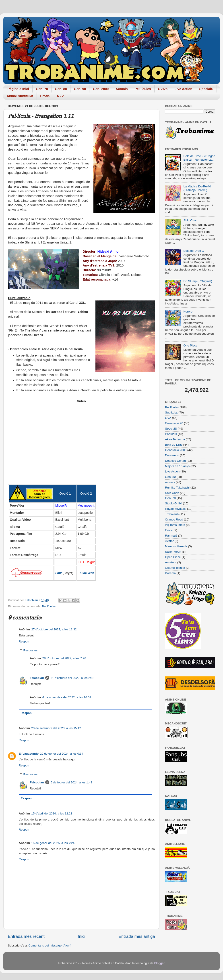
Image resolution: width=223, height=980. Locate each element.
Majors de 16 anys (177, 466)
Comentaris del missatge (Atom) (50, 945)
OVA (168, 418)
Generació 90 (174, 423)
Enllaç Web (86, 573)
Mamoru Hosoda (176, 546)
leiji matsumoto (175, 525)
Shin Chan (190, 220)
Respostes (31, 650)
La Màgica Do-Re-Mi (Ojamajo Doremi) (197, 188)
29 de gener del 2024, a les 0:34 (62, 754)
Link (59, 573)
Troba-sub (172, 514)
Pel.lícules (49, 606)
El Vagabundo (29, 754)
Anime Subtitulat (20, 96)
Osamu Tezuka (175, 568)
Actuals (122, 89)
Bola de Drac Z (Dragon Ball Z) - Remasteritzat (199, 158)
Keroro (188, 312)
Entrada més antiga (137, 936)
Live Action (183, 89)
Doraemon (172, 455)
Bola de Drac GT (195, 251)
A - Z (60, 96)
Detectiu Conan (175, 461)
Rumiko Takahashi (177, 488)
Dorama (170, 573)
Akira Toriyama (175, 439)
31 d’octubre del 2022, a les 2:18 (72, 678)
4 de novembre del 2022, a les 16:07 (67, 697)
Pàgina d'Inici (18, 89)
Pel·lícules (143, 89)
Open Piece (173, 557)
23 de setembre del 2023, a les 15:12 (56, 728)
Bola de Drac (174, 445)
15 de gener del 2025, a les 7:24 (53, 843)
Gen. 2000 (101, 89)
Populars (171, 434)
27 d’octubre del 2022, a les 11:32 (54, 629)
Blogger (159, 963)
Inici (82, 936)
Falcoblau (37, 678)
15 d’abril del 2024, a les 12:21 (52, 813)
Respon (24, 641)
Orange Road (174, 519)
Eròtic (45, 96)
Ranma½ (171, 536)
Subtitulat (171, 412)
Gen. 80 (61, 89)
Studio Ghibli (174, 503)
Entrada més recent (26, 936)
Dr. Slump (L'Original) (198, 281)
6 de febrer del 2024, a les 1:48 (71, 782)
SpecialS (206, 89)
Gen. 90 (80, 89)
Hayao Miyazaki (176, 509)
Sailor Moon (173, 552)
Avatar (169, 541)
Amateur (171, 562)
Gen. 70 (42, 89)
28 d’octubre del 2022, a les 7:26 (64, 658)
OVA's (163, 89)
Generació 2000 (176, 450)
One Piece (190, 345)
